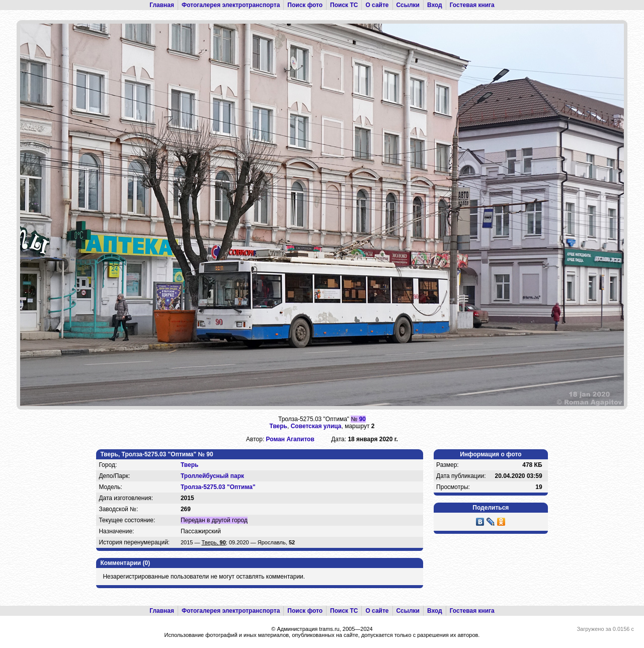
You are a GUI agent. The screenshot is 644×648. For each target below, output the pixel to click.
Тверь (278, 426)
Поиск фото (305, 5)
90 (363, 419)
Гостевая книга (472, 5)
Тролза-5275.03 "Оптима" (218, 487)
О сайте (377, 5)
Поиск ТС (344, 5)
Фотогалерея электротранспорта (231, 5)
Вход (435, 5)
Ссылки (408, 5)
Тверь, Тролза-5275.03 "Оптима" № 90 (156, 454)
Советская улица (316, 426)
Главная (162, 5)
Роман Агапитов (290, 439)
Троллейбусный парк (212, 476)
